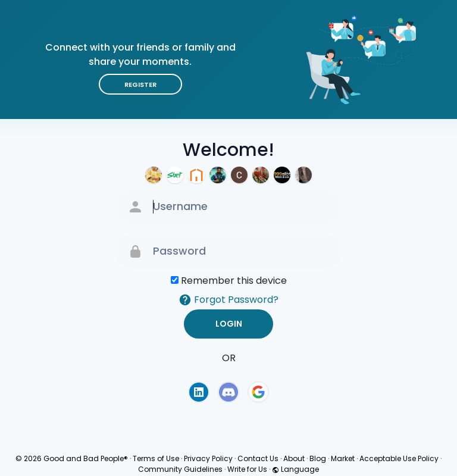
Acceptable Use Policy (399, 458)
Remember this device (234, 281)
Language (295, 469)
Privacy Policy (208, 458)
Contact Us (258, 458)
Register (140, 84)
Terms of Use (156, 458)
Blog (318, 458)
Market (343, 458)
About (294, 458)
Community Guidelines (180, 469)
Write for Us (247, 469)
